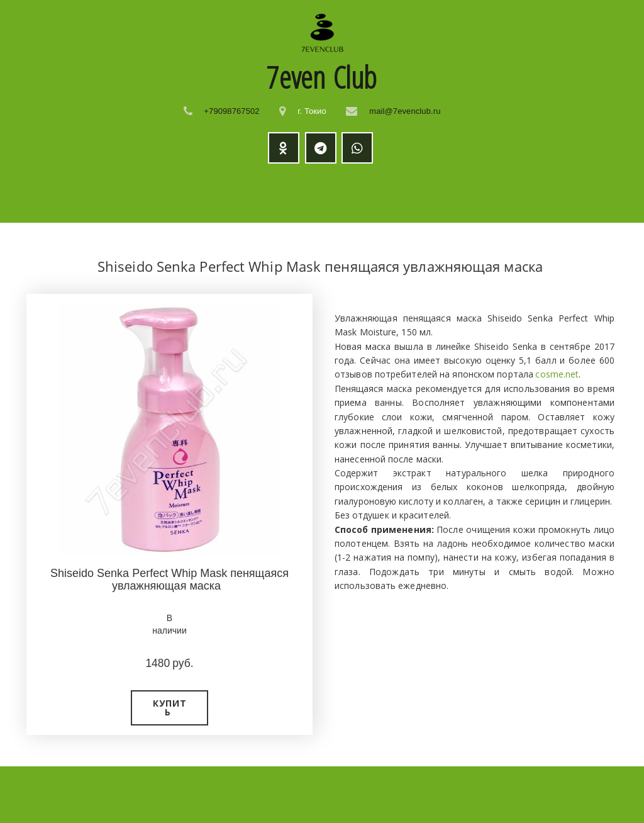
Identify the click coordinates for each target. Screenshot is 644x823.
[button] (169, 708)
